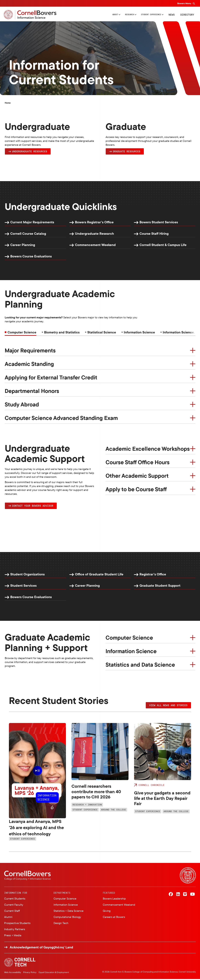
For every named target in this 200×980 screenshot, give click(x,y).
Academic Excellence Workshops (148, 449)
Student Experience (146, 15)
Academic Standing (29, 365)
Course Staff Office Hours (138, 463)
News (171, 15)
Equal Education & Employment (54, 973)
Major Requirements (30, 351)
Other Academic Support (137, 476)
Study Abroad (22, 405)
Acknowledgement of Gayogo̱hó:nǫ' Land (41, 948)
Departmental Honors (32, 392)
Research (118, 15)
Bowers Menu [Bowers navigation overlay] (184, 3)
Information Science (131, 652)
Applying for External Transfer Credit (51, 378)
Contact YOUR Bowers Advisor (33, 507)
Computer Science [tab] (22, 333)
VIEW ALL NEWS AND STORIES (168, 706)
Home (8, 104)
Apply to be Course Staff (136, 490)
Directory (187, 15)
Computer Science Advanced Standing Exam (61, 419)
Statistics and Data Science (140, 666)
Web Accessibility (13, 973)
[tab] (61, 333)
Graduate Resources (127, 152)
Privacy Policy (30, 973)
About (100, 15)
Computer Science (129, 639)
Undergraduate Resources (30, 152)
